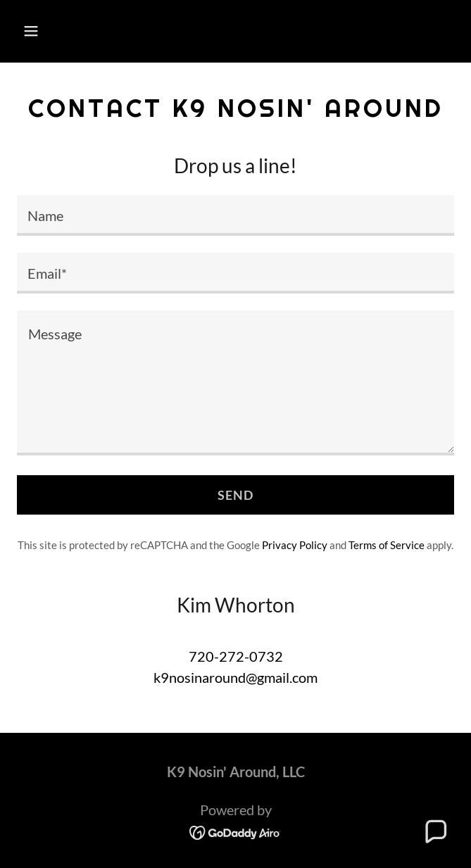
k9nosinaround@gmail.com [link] (235, 677)
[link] (235, 831)
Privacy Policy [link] (295, 545)
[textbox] (235, 215)
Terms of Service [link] (387, 545)
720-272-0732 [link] (236, 656)
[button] (67, 31)
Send (236, 495)
